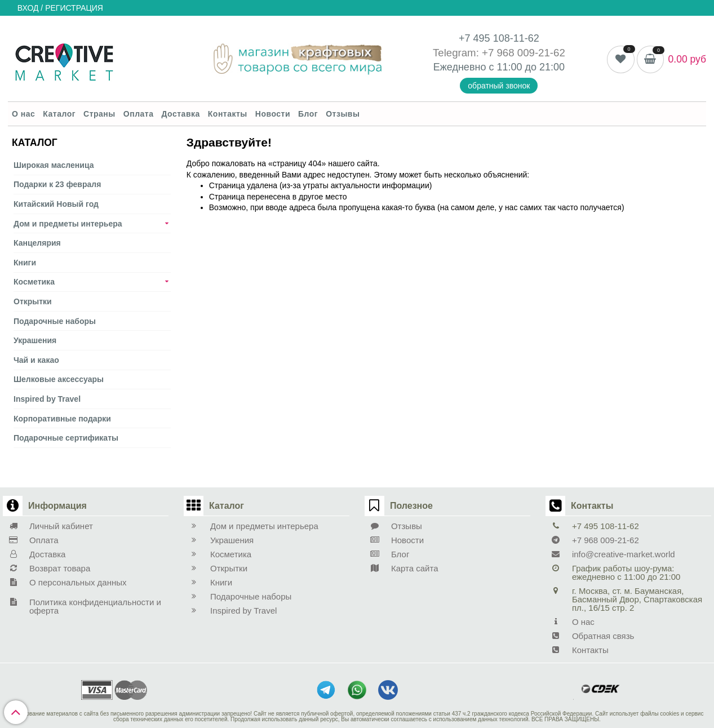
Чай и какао (36, 360)
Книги (25, 263)
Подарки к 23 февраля (57, 184)
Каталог (59, 114)
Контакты (228, 114)
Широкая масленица (54, 165)
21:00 (552, 67)
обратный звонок (499, 86)
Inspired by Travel (47, 399)
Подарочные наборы (55, 321)
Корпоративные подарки (62, 419)
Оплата (139, 114)
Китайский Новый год (56, 204)
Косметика (34, 282)
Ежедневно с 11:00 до (486, 67)
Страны (99, 114)
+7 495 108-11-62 (499, 38)
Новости (273, 114)
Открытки (33, 301)
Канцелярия (37, 243)
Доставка (180, 114)
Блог (308, 114)
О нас (23, 114)
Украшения (35, 340)
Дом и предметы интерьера (68, 224)
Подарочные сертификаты (66, 438)
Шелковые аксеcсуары (59, 379)
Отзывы (343, 114)
